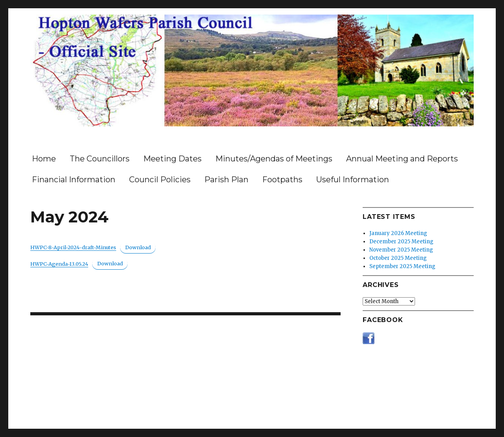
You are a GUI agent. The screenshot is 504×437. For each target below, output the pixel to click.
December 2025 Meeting (401, 242)
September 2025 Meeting (402, 266)
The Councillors (100, 159)
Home (44, 159)
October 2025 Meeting (398, 258)
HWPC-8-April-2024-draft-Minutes (73, 247)
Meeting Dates (172, 159)
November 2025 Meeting (401, 250)
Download (138, 247)
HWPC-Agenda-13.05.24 (59, 264)
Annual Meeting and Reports (402, 159)
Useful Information (353, 180)
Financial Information (74, 180)
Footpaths (282, 180)
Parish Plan (226, 180)
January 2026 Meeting (398, 233)
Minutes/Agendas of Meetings (274, 159)
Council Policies (160, 180)
